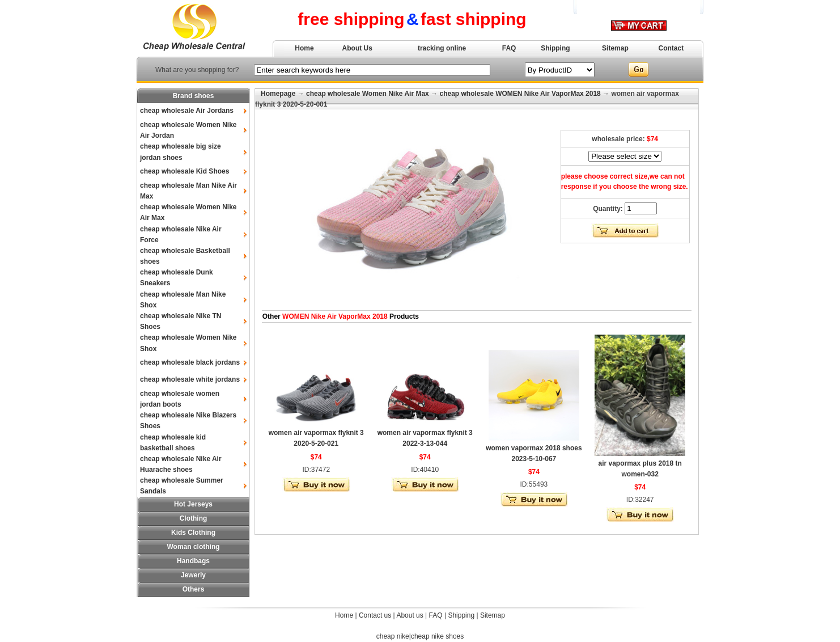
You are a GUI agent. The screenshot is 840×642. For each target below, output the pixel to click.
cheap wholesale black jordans (190, 362)
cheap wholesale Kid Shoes (184, 171)
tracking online (442, 48)
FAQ (509, 48)
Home (304, 48)
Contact (671, 48)
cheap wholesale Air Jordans (187, 111)
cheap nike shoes (437, 636)
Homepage (278, 94)
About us (410, 615)
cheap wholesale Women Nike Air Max (368, 94)
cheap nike (393, 636)
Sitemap (615, 48)
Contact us (375, 615)
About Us (357, 48)
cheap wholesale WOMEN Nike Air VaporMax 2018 (520, 94)
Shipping (555, 48)
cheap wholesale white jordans (190, 379)
